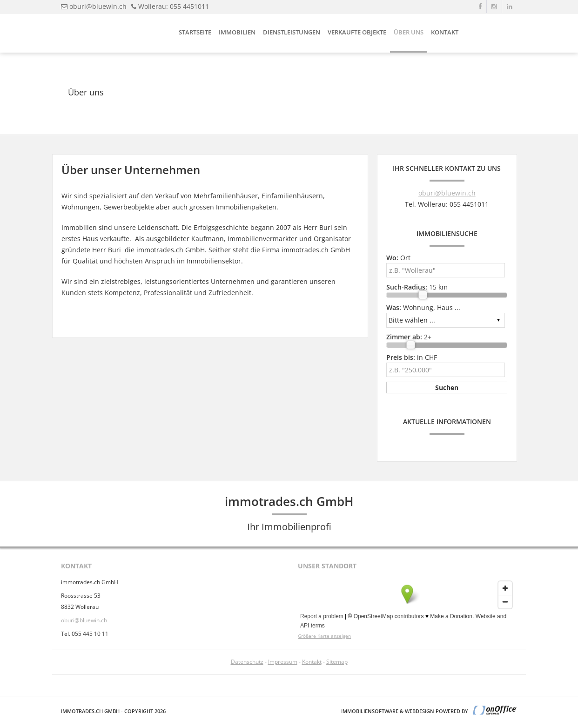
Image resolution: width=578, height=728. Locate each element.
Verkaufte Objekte (357, 32)
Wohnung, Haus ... (423, 307)
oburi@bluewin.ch (98, 6)
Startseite (195, 32)
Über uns (409, 32)
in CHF (412, 357)
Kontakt (445, 32)
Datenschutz (247, 662)
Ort (398, 258)
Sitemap (337, 662)
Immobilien (237, 32)
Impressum (283, 662)
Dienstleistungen (292, 32)
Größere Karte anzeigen (324, 636)
